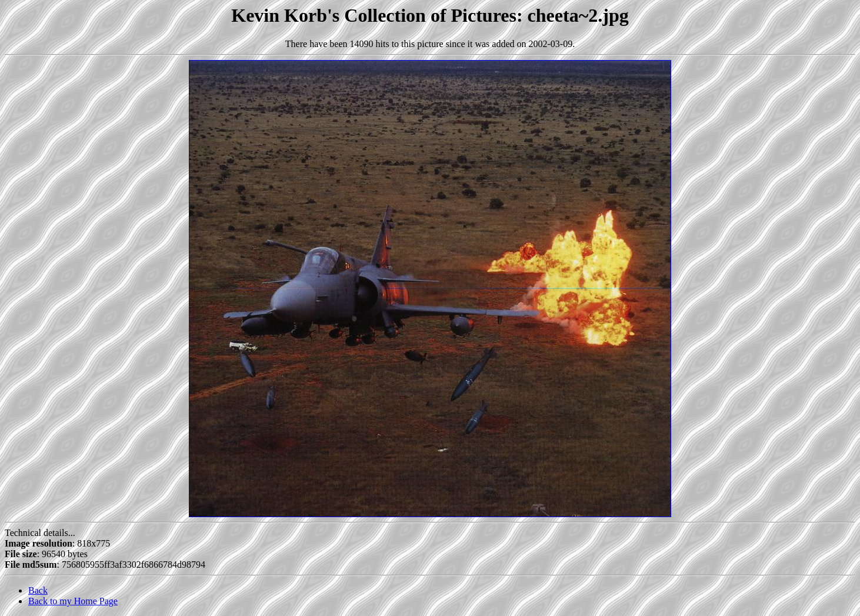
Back (38, 590)
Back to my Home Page (73, 601)
